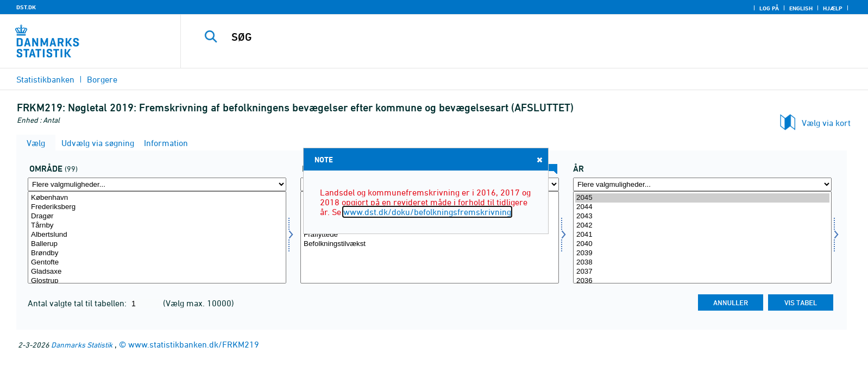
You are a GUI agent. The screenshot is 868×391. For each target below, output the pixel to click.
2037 (702, 272)
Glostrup (157, 281)
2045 (702, 198)
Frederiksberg (157, 207)
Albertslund (157, 235)
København (157, 198)
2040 (702, 244)
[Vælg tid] (702, 237)
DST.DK (26, 7)
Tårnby (157, 226)
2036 (702, 281)
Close (539, 159)
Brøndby (157, 253)
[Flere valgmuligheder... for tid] (702, 184)
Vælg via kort (826, 123)
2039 (702, 253)
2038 (702, 263)
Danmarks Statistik (82, 345)
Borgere (102, 79)
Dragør (157, 216)
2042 (702, 226)
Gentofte (157, 263)
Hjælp (833, 8)
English (801, 8)
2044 (702, 207)
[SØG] (498, 37)
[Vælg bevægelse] (430, 237)
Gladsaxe (157, 272)
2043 (702, 216)
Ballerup (157, 244)
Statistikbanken (45, 79)
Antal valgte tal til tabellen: (78, 303)
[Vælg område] (157, 237)
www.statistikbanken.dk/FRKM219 (194, 344)
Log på (769, 8)
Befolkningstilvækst (430, 244)
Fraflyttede (430, 235)
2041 (702, 235)
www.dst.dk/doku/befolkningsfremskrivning (427, 212)
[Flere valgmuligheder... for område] (157, 184)
